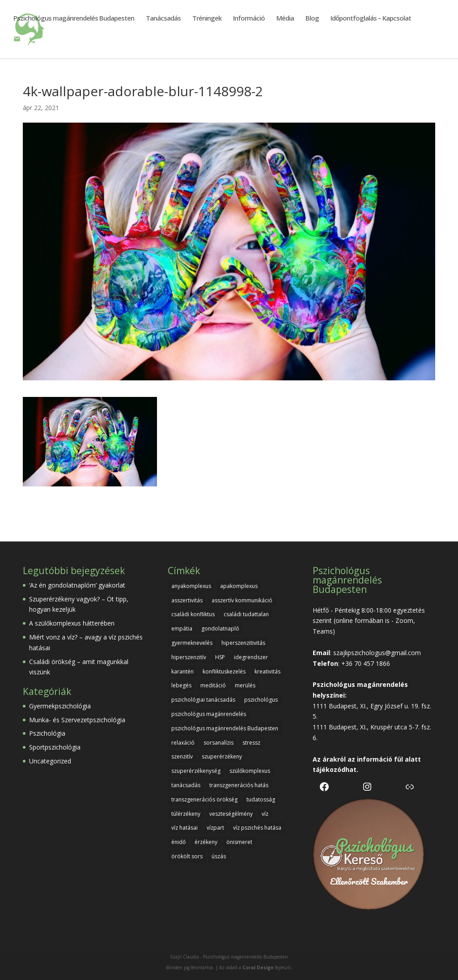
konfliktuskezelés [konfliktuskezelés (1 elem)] (224, 671)
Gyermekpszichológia (60, 706)
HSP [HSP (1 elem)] (220, 657)
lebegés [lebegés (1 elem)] (181, 685)
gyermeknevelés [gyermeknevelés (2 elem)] (192, 643)
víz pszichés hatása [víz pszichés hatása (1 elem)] (257, 828)
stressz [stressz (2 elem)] (251, 743)
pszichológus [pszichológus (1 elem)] (261, 700)
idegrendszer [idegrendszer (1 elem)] (251, 657)
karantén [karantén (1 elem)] (182, 671)
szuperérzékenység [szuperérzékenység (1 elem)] (196, 771)
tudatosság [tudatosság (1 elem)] (261, 799)
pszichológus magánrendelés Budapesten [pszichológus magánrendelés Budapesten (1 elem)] (225, 728)
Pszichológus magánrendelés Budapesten (74, 19)
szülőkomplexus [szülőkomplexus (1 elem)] (250, 771)
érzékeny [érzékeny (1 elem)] (206, 842)
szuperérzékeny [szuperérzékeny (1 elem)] (222, 756)
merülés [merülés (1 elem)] (245, 685)
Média (285, 19)
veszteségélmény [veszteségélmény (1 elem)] (231, 814)
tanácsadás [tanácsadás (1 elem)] (186, 785)
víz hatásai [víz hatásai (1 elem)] (184, 828)
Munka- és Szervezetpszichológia (77, 720)
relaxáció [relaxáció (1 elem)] (183, 743)
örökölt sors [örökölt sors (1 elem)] (187, 856)
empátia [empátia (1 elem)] (182, 628)
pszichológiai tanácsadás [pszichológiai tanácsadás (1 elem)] (203, 700)
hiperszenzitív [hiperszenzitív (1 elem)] (189, 657)
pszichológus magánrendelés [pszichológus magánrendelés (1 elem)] (209, 714)
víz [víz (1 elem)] (265, 814)
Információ (249, 19)
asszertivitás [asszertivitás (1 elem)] (187, 600)
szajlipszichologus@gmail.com (377, 653)
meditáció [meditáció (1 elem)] (213, 685)
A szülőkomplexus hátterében (72, 623)
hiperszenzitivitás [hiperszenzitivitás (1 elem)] (243, 643)
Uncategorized (50, 761)
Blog (312, 19)
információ (375, 759)
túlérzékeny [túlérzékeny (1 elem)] (186, 814)
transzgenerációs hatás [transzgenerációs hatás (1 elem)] (239, 785)
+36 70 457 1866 (366, 663)
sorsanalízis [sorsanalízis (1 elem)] (218, 743)
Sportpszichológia (55, 747)
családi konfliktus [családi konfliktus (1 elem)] (193, 614)
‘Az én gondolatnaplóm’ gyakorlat (77, 585)
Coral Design (258, 967)
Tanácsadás (163, 19)
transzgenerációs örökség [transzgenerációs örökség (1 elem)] (204, 799)
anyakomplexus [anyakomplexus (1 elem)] (191, 586)
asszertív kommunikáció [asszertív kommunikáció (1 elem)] (242, 600)
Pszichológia (47, 733)
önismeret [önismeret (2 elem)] (239, 842)
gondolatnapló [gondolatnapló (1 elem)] (220, 628)
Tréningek (207, 19)
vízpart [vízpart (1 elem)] (215, 828)
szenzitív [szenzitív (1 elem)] (182, 756)
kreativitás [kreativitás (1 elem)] (267, 671)
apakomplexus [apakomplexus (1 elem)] (239, 586)
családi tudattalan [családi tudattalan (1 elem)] (246, 614)
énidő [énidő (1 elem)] (178, 842)
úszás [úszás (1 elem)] (219, 856)
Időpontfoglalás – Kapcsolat (371, 19)
